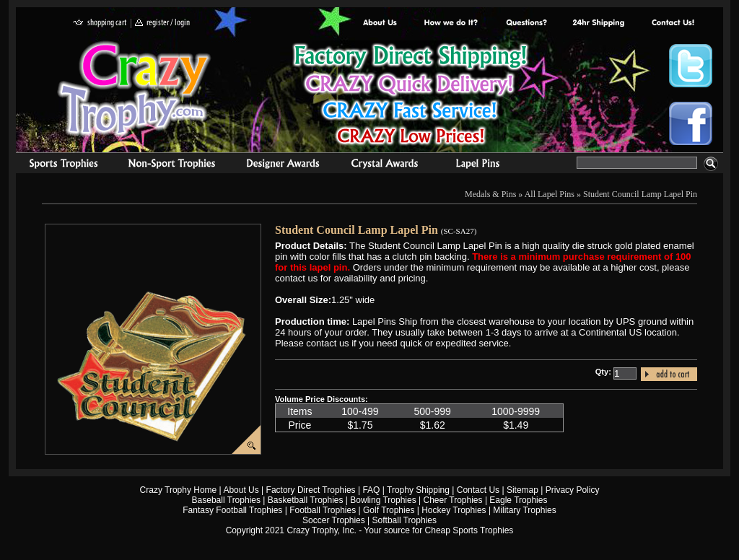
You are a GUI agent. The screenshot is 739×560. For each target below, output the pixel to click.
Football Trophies (323, 510)
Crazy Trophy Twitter (691, 66)
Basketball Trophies (306, 500)
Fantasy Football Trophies (232, 510)
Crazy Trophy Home (179, 490)
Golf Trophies (389, 510)
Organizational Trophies (172, 165)
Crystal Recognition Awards (384, 165)
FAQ (371, 490)
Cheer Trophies (453, 500)
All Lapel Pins (550, 194)
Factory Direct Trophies (451, 23)
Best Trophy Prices (410, 96)
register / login (162, 23)
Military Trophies (524, 510)
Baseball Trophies (226, 500)
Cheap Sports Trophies (469, 530)
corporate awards (283, 165)
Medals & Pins (481, 165)
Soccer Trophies (334, 520)
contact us (672, 23)
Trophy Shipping (418, 490)
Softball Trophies (405, 520)
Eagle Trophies (518, 500)
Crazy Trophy (135, 89)
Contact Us (478, 490)
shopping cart (100, 23)
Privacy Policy (573, 490)
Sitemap (522, 490)
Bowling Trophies (383, 500)
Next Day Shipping (598, 23)
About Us (380, 23)
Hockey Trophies (454, 510)
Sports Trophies (57, 165)
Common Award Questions (526, 23)
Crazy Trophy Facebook (691, 123)
